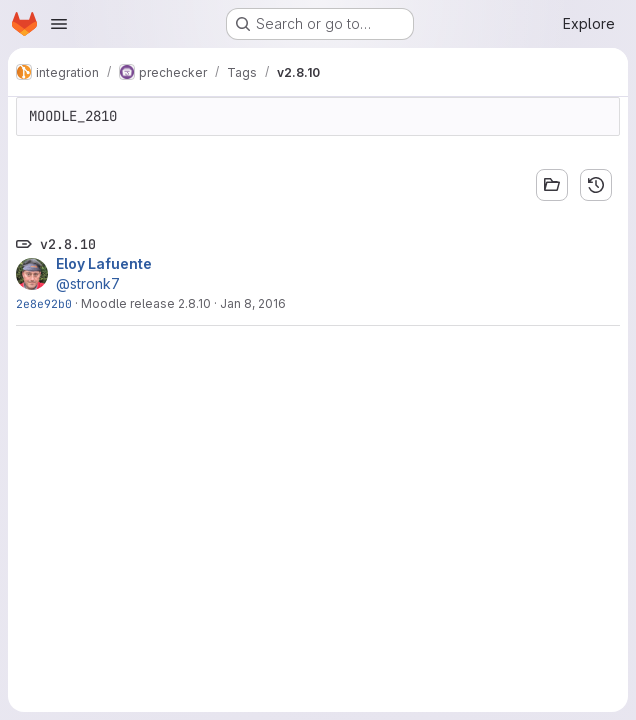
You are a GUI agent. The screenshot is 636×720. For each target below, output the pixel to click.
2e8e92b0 (44, 303)
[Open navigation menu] (59, 24)
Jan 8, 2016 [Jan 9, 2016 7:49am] (253, 303)
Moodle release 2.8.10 (146, 303)
